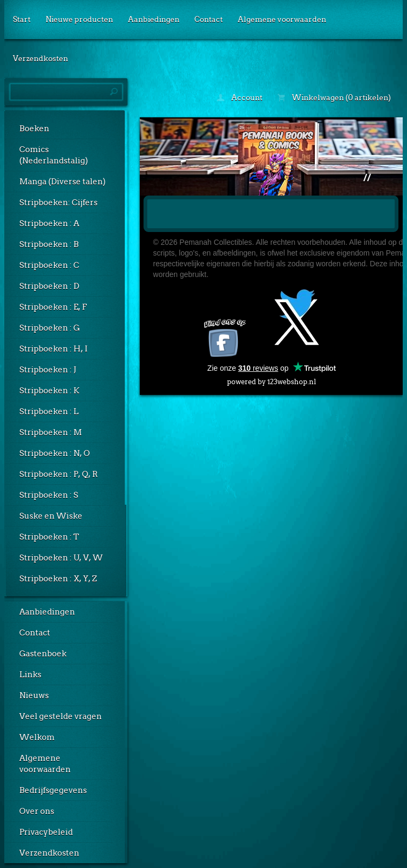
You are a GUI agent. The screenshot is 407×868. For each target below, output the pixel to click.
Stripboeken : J (48, 370)
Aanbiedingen (154, 19)
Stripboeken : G (50, 328)
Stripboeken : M (51, 432)
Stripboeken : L (49, 411)
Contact (209, 19)
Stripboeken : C (49, 265)
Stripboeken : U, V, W (61, 558)
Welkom (37, 737)
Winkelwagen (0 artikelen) (334, 98)
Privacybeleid (46, 832)
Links (30, 675)
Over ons (37, 811)
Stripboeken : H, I (54, 349)
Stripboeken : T (49, 537)
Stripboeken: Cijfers (58, 203)
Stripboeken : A (49, 223)
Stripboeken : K (49, 391)
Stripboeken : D (49, 286)
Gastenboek (43, 654)
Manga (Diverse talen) (62, 182)
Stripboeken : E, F (53, 307)
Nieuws (34, 695)
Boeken (34, 129)
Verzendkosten (40, 58)
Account (240, 98)
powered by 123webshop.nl (272, 380)
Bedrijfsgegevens (53, 790)
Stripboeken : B (49, 244)
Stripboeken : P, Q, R (59, 474)
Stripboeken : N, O (55, 453)
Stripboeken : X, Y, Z (58, 579)
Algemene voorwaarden (282, 19)
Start (22, 19)
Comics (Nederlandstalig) (54, 155)
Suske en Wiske (51, 516)
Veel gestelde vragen (61, 716)
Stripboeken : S (49, 495)
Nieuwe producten (79, 19)
